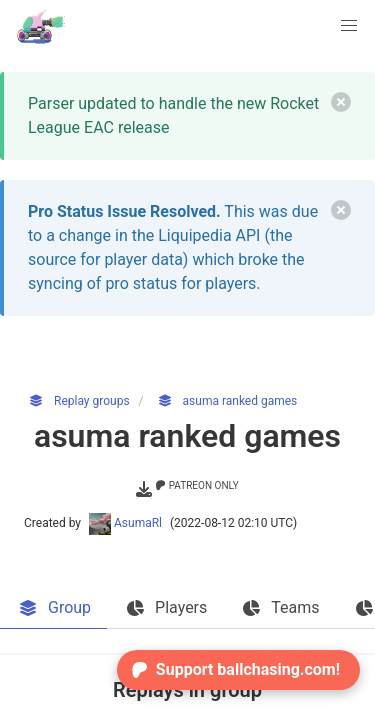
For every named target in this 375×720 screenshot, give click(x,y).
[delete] (341, 102)
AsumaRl (127, 523)
